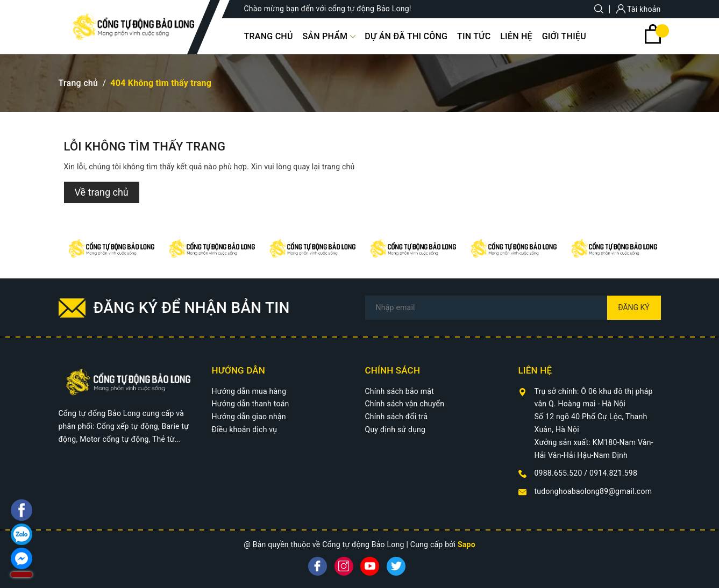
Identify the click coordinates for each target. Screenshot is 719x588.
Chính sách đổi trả (397, 417)
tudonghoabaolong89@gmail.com (593, 491)
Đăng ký (634, 307)
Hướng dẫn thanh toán (251, 404)
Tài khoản (639, 9)
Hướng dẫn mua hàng (249, 391)
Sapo (467, 544)
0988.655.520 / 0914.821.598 (586, 473)
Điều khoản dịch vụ (245, 429)
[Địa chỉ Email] (513, 308)
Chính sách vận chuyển (405, 404)
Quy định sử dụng (396, 429)
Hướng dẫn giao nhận (249, 417)
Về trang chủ (102, 192)
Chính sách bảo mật (400, 391)
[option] (109, 249)
